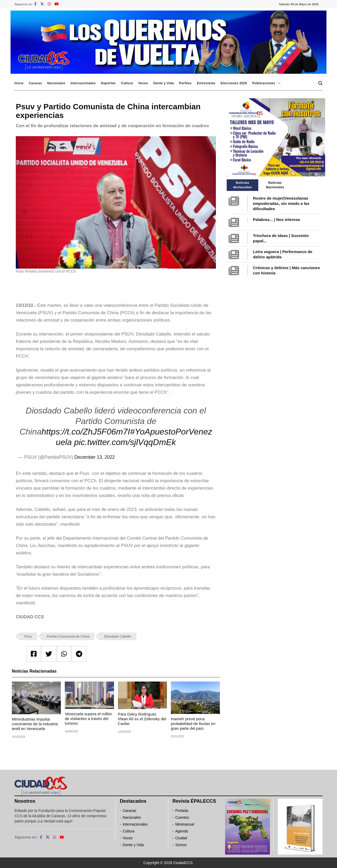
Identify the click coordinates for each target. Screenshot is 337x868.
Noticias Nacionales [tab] (275, 185)
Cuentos (182, 817)
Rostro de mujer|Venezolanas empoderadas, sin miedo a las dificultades (281, 203)
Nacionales (56, 83)
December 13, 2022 (95, 457)
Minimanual (185, 824)
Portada (182, 811)
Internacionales (83, 83)
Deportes (108, 83)
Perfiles (185, 83)
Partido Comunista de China (68, 636)
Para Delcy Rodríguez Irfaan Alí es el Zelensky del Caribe (142, 719)
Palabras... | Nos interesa (276, 220)
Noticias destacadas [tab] (242, 185)
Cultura (127, 83)
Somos (181, 845)
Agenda (182, 831)
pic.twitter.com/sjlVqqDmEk (125, 442)
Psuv (28, 636)
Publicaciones (264, 83)
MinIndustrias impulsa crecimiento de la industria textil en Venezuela (35, 724)
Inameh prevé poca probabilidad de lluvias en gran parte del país (193, 724)
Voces (143, 83)
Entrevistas (206, 83)
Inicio (19, 83)
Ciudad (181, 838)
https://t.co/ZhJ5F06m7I (86, 432)
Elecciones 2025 (234, 83)
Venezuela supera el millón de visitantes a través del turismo (88, 719)
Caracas (35, 83)
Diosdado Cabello (118, 636)
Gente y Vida (163, 83)
